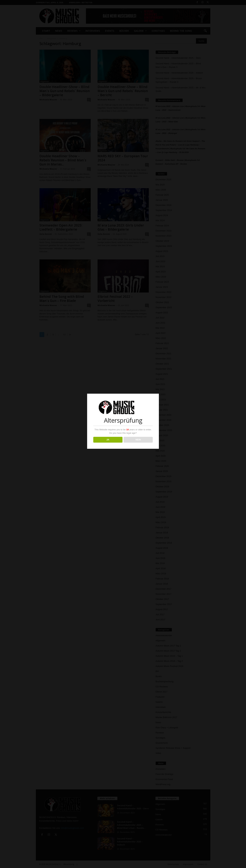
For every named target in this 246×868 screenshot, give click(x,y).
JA (108, 440)
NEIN (138, 440)
